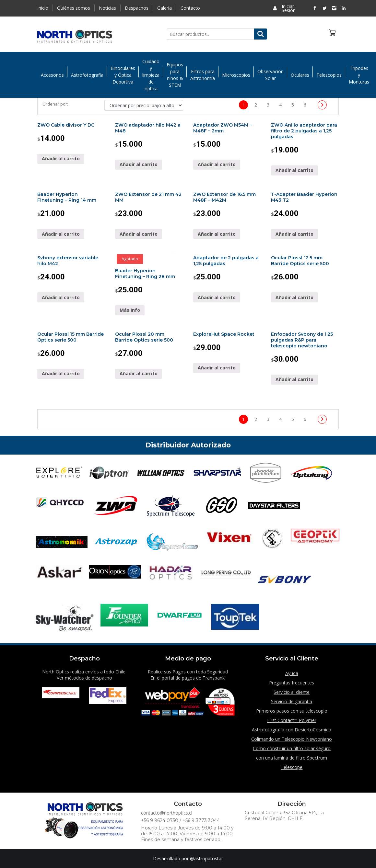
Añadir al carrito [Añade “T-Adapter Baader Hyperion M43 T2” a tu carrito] (294, 234)
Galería (164, 8)
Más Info (130, 310)
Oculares (300, 75)
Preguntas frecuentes (292, 683)
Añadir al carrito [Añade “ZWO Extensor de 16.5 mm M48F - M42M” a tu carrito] (217, 234)
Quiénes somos (74, 8)
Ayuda (292, 673)
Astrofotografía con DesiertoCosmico (292, 730)
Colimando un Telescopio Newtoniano (292, 739)
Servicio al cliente (292, 692)
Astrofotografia (87, 75)
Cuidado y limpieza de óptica (151, 75)
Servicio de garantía (292, 701)
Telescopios (329, 75)
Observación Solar (270, 75)
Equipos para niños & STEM (175, 75)
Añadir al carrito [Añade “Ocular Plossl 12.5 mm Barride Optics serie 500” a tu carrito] (294, 297)
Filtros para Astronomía (203, 75)
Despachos (137, 8)
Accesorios (52, 75)
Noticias (107, 8)
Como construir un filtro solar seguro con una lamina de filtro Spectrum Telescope (292, 758)
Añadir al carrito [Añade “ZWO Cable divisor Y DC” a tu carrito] (61, 158)
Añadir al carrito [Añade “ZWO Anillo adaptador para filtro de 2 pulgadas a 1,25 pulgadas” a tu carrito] (294, 170)
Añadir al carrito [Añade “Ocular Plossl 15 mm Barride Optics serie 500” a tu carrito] (61, 373)
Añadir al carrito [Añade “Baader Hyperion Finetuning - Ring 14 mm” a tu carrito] (61, 234)
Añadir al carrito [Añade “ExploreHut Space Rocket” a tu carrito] (217, 368)
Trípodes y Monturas (359, 75)
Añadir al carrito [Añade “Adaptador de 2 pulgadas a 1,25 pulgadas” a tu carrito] (217, 297)
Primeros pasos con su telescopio (292, 711)
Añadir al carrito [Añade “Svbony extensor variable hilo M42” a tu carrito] (61, 297)
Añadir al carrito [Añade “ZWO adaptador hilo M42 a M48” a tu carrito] (139, 164)
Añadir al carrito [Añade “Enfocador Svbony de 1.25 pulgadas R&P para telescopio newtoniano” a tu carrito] (294, 379)
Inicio (43, 8)
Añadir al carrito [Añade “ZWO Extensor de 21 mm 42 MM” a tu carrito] (139, 234)
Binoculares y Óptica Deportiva (123, 75)
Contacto (190, 8)
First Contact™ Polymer (292, 720)
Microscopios (236, 75)
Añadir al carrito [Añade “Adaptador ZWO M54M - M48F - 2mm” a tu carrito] (217, 164)
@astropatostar (206, 858)
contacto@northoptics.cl (167, 813)
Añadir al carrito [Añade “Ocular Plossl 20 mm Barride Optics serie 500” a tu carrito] (139, 373)
